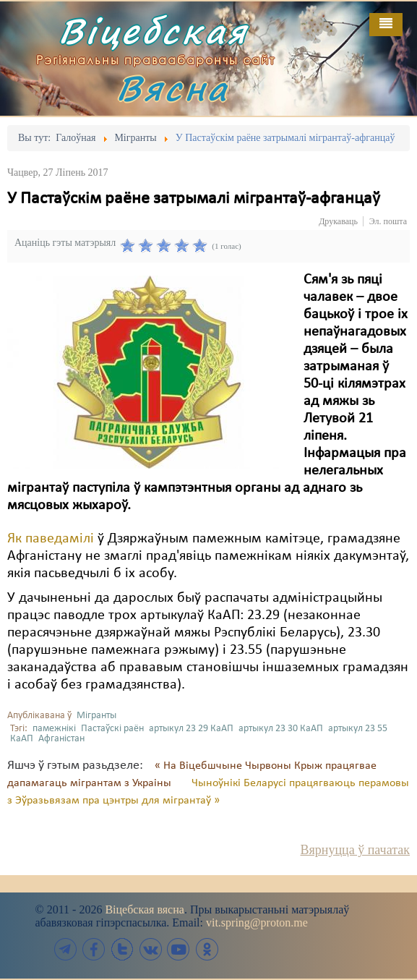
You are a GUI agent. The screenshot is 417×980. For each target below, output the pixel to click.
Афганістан (61, 739)
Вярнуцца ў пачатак (355, 850)
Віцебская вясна (144, 909)
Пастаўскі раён (112, 729)
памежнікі (54, 729)
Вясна (173, 88)
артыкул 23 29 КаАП (191, 729)
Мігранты (96, 716)
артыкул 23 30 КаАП (281, 729)
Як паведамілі (51, 539)
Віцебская (153, 31)
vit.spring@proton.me (257, 923)
